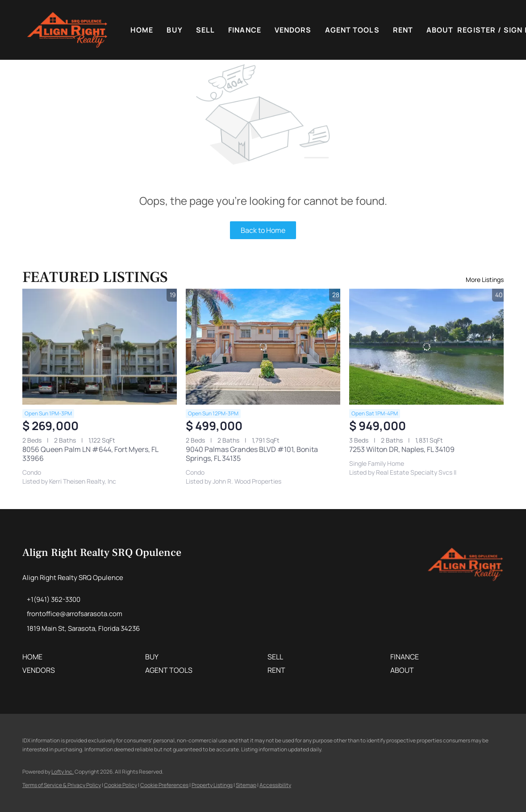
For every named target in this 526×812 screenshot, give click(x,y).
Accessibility (275, 785)
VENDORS (293, 30)
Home (142, 30)
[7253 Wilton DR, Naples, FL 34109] (426, 346)
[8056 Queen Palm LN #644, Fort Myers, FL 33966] (100, 346)
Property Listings (212, 785)
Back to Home (263, 230)
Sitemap (246, 785)
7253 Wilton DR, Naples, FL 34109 (402, 449)
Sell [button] (205, 30)
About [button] (440, 30)
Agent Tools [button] (352, 30)
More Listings (485, 280)
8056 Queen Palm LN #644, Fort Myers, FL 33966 (90, 454)
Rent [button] (403, 30)
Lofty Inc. (63, 772)
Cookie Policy (121, 785)
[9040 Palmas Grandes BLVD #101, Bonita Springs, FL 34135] (263, 346)
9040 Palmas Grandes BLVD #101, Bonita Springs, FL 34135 (252, 454)
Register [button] (476, 30)
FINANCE (245, 30)
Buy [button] (174, 30)
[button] (67, 30)
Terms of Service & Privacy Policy (62, 785)
